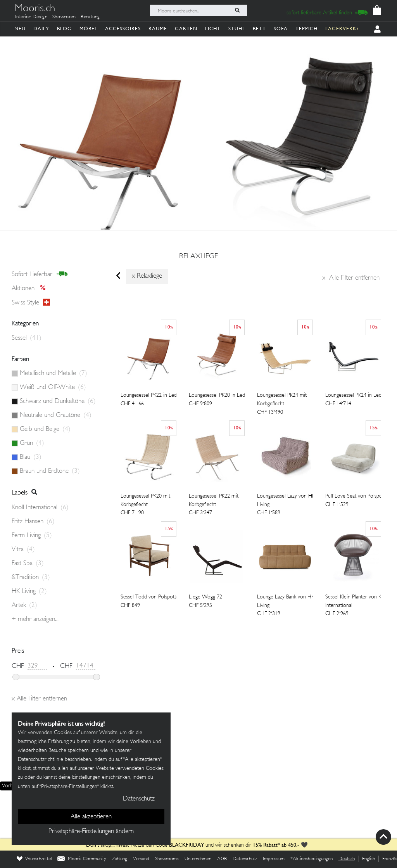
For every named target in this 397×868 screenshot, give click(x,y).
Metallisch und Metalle (54, 373)
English (369, 859)
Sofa (281, 29)
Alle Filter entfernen (351, 278)
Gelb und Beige (45, 429)
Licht (213, 29)
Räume (158, 29)
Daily (41, 29)
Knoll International (40, 508)
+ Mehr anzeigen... (35, 619)
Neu (20, 29)
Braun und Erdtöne (50, 471)
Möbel (88, 29)
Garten (186, 29)
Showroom (64, 17)
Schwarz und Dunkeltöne (58, 401)
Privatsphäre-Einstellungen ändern (91, 832)
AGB (222, 859)
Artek (24, 605)
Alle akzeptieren (91, 817)
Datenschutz (245, 859)
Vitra (23, 550)
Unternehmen (198, 859)
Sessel (27, 338)
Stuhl (237, 29)
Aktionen (31, 289)
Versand (141, 859)
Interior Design (31, 17)
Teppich (306, 29)
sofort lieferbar (40, 274)
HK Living (29, 591)
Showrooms (167, 859)
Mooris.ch (35, 9)
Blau (31, 457)
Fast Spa (28, 564)
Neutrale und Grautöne (56, 415)
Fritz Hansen (33, 522)
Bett (259, 29)
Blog (64, 29)
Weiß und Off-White (53, 387)
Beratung (90, 17)
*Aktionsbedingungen (312, 859)
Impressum (274, 859)
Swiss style (31, 303)
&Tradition (31, 578)
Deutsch (347, 859)
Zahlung (119, 859)
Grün (32, 443)
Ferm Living (32, 536)
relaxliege (198, 257)
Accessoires (123, 29)
